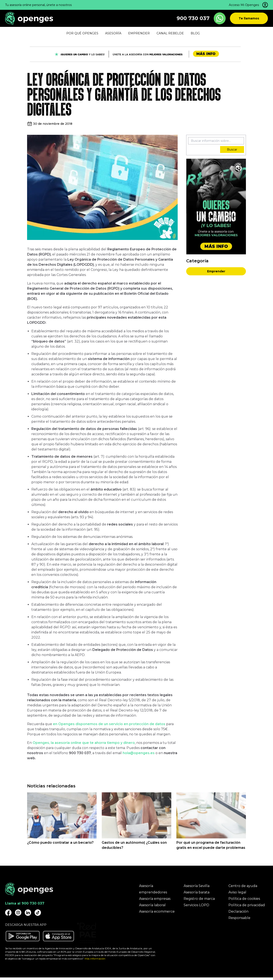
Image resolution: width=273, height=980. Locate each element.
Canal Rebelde (170, 33)
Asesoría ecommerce (157, 911)
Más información (95, 959)
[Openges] (29, 18)
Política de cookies (244, 899)
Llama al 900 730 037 (25, 903)
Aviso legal (237, 892)
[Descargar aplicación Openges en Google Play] (23, 936)
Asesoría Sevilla (197, 886)
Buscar (232, 150)
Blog (195, 33)
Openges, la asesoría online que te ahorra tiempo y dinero (84, 743)
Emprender (216, 271)
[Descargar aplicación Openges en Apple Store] (58, 936)
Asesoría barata (197, 892)
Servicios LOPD (196, 905)
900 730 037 (193, 18)
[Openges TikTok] (38, 913)
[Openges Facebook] (8, 913)
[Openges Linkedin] (28, 913)
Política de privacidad (247, 905)
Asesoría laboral (152, 905)
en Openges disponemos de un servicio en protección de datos (109, 724)
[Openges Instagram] (18, 913)
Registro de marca (199, 899)
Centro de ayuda (243, 886)
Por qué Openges (82, 33)
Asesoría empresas (155, 899)
